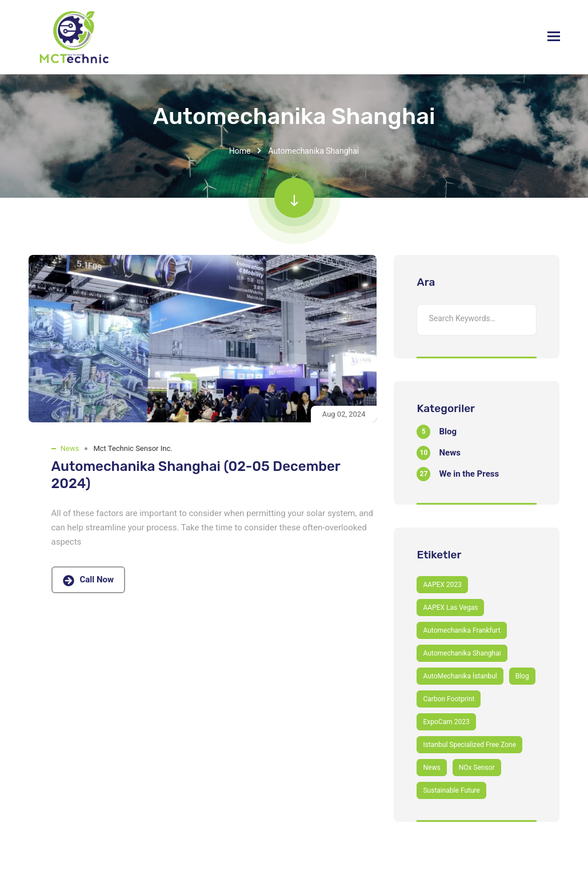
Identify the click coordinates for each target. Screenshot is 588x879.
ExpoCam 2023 (446, 722)
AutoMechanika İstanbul (460, 676)
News (70, 448)
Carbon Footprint (449, 699)
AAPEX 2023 (442, 585)
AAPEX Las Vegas (450, 608)
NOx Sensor (477, 768)
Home (240, 151)
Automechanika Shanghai (462, 653)
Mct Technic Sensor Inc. (133, 448)
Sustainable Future (451, 790)
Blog (522, 676)
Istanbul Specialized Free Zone (469, 745)
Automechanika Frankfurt (461, 630)
